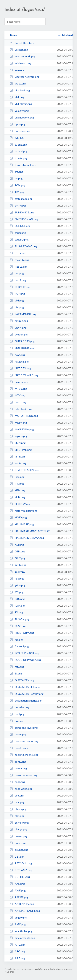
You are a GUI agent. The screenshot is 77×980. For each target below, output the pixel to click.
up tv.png (18, 124)
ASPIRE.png (19, 897)
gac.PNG (17, 572)
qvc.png (17, 273)
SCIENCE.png (20, 226)
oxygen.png (19, 321)
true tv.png (19, 158)
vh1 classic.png (21, 104)
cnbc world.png (21, 789)
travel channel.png (23, 165)
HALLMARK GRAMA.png (27, 538)
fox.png (16, 640)
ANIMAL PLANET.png (25, 911)
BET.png (17, 857)
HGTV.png (18, 517)
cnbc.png (17, 782)
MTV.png (17, 395)
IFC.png (17, 484)
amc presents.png (22, 938)
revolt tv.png (19, 260)
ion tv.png (18, 463)
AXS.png (17, 884)
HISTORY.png (20, 504)
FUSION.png (20, 619)
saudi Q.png (19, 239)
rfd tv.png (18, 253)
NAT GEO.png (20, 368)
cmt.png (17, 795)
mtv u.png (18, 402)
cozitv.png (18, 734)
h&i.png (17, 545)
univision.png (20, 131)
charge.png (19, 829)
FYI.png (17, 592)
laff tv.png (18, 456)
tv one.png (18, 145)
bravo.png (18, 843)
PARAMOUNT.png (23, 314)
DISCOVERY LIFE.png (25, 687)
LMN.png (18, 443)
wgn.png (17, 70)
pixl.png (17, 300)
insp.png (17, 477)
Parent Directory (22, 43)
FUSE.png (18, 626)
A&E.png (17, 958)
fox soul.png (19, 646)
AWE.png (18, 890)
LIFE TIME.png (21, 450)
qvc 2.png (18, 280)
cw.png (16, 721)
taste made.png (21, 199)
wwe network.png (23, 56)
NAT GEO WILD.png (24, 375)
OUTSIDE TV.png (22, 341)
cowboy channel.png (24, 741)
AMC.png (18, 924)
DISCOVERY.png (22, 680)
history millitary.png (24, 511)
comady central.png (23, 775)
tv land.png (19, 151)
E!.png (16, 673)
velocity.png (19, 111)
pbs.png (17, 307)
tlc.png (16, 178)
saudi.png (18, 233)
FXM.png (17, 606)
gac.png (17, 578)
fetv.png (17, 667)
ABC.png (17, 951)
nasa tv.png (19, 382)
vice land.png (20, 90)
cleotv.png (18, 809)
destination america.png (26, 701)
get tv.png (18, 565)
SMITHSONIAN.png (24, 219)
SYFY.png (18, 206)
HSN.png (17, 490)
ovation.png (19, 334)
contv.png (18, 762)
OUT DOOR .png (22, 348)
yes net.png (19, 50)
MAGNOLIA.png (22, 429)
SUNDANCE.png (22, 212)
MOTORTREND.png (24, 416)
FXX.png (17, 599)
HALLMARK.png (22, 524)
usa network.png (22, 117)
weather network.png (24, 77)
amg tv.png (19, 917)
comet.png (18, 768)
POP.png (17, 294)
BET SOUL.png (21, 863)
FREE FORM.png (22, 633)
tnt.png (16, 172)
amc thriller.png (21, 931)
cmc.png (17, 802)
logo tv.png (19, 436)
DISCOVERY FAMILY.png (27, 694)
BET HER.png (20, 877)
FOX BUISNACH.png (24, 653)
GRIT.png (17, 558)
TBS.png (17, 192)
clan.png (17, 816)
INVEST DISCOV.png (24, 470)
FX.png (16, 612)
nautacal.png (20, 362)
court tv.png (19, 748)
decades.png (19, 707)
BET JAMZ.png (21, 870)
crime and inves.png (24, 728)
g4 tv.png (18, 585)
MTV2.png (18, 389)
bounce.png (19, 850)
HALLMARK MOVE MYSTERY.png (31, 531)
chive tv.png (19, 823)
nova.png (17, 355)
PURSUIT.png (20, 287)
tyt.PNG (17, 138)
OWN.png (18, 328)
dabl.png (17, 714)
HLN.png (17, 497)
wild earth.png (20, 63)
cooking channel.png (24, 755)
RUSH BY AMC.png (23, 246)
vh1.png (17, 97)
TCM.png (17, 185)
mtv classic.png (21, 409)
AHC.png (17, 945)
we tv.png (18, 83)
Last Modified (65, 35)
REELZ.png (19, 267)
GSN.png (17, 551)
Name (13, 35)
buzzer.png (18, 836)
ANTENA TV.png (22, 904)
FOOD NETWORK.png (25, 660)
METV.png (18, 423)
